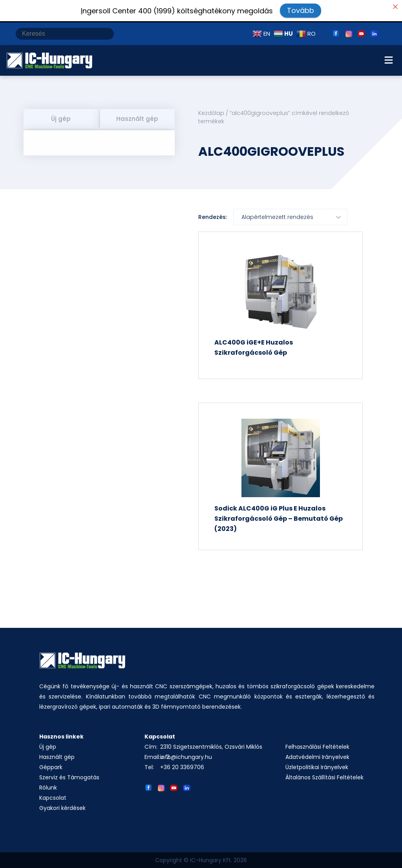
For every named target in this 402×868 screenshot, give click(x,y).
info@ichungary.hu (186, 757)
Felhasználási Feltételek (317, 747)
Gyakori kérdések (62, 808)
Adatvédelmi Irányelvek (317, 757)
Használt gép (137, 119)
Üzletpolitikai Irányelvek (317, 767)
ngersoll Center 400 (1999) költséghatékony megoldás (177, 11)
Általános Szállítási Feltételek (324, 777)
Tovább (301, 10)
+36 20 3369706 (182, 767)
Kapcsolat (53, 798)
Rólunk (48, 788)
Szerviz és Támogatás (69, 777)
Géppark (51, 767)
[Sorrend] (290, 217)
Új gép (61, 119)
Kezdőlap (211, 113)
